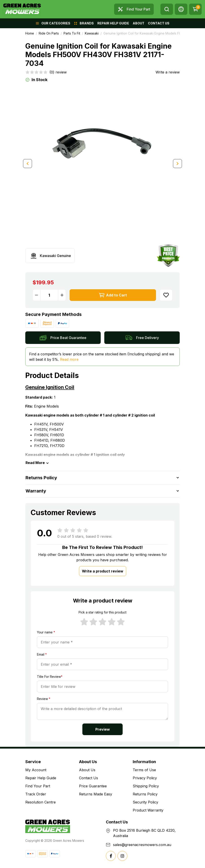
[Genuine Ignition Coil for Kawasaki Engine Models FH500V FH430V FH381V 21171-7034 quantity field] (49, 295)
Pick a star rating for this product (102, 612)
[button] (181, 9)
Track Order (36, 794)
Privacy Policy (145, 778)
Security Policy (145, 802)
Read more (69, 359)
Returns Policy (145, 794)
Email (42, 654)
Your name (46, 632)
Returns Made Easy (96, 794)
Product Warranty (148, 810)
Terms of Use (144, 770)
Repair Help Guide (41, 778)
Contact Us (89, 778)
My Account (36, 770)
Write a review (168, 72)
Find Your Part (38, 786)
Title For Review (50, 677)
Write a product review (103, 571)
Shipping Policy (146, 786)
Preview (103, 729)
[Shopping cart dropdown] (195, 9)
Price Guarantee (93, 786)
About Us (87, 770)
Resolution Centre (41, 802)
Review (44, 699)
